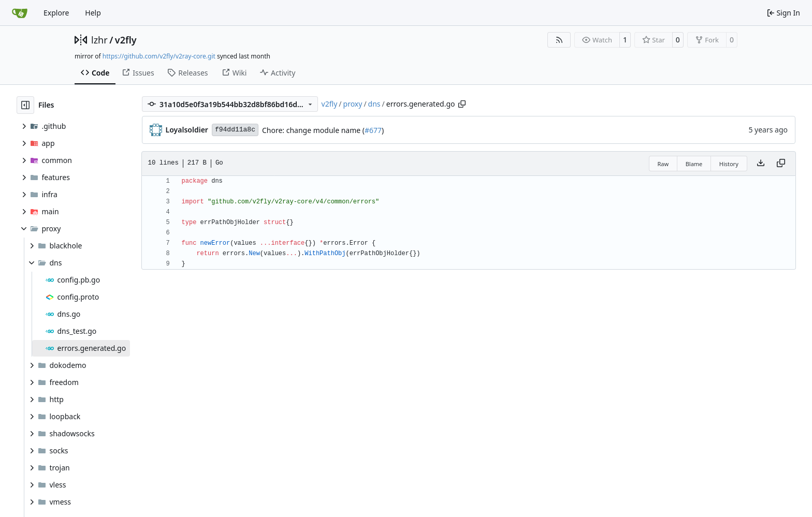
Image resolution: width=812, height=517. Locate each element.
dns (374, 104)
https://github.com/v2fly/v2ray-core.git (159, 56)
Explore (56, 13)
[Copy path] (462, 104)
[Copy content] (781, 164)
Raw (663, 164)
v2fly (126, 40)
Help (93, 13)
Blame (694, 164)
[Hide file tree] (25, 105)
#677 (373, 130)
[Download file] (761, 164)
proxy (353, 104)
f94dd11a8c (235, 130)
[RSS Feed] (559, 40)
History (729, 164)
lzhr (99, 40)
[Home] (20, 13)
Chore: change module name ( (313, 130)
